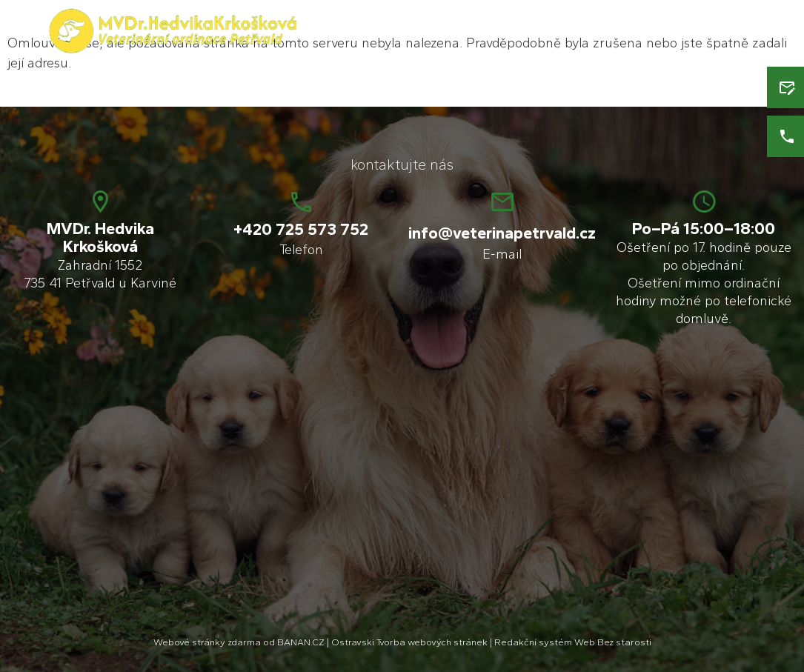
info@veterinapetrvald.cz (502, 233)
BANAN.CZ (301, 642)
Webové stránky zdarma (207, 642)
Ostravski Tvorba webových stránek (409, 642)
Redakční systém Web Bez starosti (573, 642)
